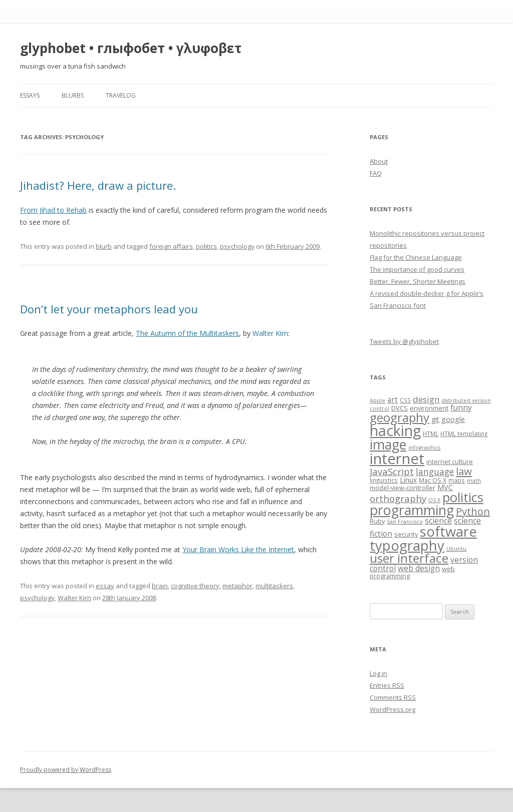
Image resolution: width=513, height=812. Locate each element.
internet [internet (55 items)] (397, 459)
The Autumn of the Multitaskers (187, 333)
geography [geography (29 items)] (400, 418)
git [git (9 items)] (435, 419)
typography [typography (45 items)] (407, 545)
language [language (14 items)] (435, 472)
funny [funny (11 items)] (461, 408)
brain (160, 586)
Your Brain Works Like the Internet (238, 549)
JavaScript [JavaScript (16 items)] (392, 471)
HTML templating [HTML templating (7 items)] (464, 434)
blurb (104, 246)
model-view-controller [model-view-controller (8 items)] (403, 488)
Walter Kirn (74, 598)
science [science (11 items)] (438, 521)
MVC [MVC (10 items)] (445, 487)
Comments (393, 697)
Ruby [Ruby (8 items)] (377, 521)
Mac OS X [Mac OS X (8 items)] (433, 480)
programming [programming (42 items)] (412, 510)
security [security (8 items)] (406, 534)
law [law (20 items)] (464, 471)
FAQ (376, 173)
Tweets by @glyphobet (404, 341)
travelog (121, 95)
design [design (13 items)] (426, 399)
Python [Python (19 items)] (473, 511)
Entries (387, 685)
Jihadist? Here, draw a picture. (98, 185)
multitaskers (274, 586)
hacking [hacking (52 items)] (395, 430)
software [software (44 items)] (448, 531)
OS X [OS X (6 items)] (434, 500)
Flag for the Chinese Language (416, 257)
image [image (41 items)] (388, 445)
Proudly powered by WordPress (66, 770)
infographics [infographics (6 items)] (424, 448)
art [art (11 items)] (393, 400)
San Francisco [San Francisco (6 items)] (405, 522)
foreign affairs (171, 246)
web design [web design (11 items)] (419, 568)
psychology (237, 246)
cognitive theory (195, 586)
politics (206, 246)
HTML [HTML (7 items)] (431, 434)
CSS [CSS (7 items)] (405, 400)
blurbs (73, 95)
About (379, 161)
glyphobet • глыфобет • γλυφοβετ (131, 48)
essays (30, 95)
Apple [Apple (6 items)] (377, 400)
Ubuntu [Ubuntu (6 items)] (456, 549)
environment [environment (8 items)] (429, 408)
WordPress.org (393, 709)
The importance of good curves (417, 269)
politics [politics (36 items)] (463, 497)
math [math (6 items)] (474, 481)
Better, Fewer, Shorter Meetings (418, 281)
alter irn (270, 333)
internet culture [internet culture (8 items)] (450, 462)
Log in (378, 673)
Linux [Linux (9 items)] (408, 480)
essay (105, 586)
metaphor (237, 586)
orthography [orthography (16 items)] (398, 498)
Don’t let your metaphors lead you (109, 309)
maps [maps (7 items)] (457, 480)
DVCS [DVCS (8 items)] (400, 408)
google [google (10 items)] (453, 419)
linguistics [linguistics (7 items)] (384, 480)
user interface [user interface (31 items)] (409, 558)
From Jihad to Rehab (53, 210)
